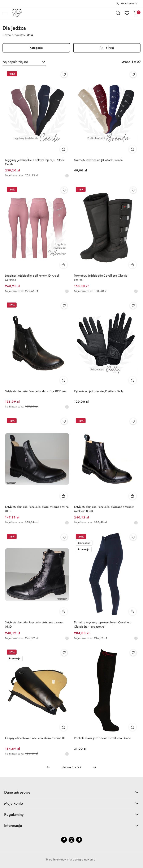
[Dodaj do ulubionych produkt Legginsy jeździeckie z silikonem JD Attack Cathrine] (64, 190)
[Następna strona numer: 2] (94, 767)
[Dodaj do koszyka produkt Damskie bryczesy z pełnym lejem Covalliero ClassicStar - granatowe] (133, 611)
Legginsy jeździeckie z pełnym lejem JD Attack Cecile (35, 162)
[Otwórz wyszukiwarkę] (118, 13)
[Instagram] (71, 840)
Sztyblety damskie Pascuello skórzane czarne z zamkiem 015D (104, 509)
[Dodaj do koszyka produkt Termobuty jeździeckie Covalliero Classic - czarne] (133, 265)
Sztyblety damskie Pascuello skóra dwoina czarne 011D (37, 509)
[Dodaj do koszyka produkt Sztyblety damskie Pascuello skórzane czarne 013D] (64, 611)
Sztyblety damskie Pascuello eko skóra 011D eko (36, 391)
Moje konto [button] (71, 803)
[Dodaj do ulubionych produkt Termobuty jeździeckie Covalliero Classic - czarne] (133, 190)
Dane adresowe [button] (71, 792)
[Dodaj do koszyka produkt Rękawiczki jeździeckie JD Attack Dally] (133, 380)
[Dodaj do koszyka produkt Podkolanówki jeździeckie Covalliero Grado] (133, 727)
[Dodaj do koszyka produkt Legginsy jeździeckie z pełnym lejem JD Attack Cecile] (64, 149)
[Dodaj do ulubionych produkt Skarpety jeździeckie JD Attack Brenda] (133, 74)
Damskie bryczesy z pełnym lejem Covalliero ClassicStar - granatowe (103, 624)
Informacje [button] (71, 826)
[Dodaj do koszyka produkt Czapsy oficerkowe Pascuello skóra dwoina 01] (64, 727)
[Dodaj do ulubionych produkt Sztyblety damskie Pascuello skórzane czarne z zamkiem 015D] (133, 421)
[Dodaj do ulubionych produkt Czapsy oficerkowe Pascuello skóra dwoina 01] (64, 653)
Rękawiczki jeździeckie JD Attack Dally (99, 391)
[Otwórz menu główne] (5, 13)
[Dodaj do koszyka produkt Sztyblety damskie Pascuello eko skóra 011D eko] (64, 380)
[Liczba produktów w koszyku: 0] (136, 13)
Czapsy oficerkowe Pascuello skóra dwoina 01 (35, 738)
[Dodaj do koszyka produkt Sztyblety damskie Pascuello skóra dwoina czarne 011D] (64, 496)
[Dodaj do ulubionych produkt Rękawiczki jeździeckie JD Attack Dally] (133, 306)
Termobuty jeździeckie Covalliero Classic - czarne (101, 278)
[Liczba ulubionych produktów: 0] (127, 13)
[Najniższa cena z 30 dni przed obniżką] (67, 176)
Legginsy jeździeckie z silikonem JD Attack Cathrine (32, 278)
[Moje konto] (127, 4)
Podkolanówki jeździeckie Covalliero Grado (103, 738)
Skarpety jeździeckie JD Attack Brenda (98, 160)
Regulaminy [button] (71, 814)
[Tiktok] (79, 840)
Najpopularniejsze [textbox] (15, 62)
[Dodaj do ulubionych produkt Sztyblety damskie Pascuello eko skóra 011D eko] (64, 306)
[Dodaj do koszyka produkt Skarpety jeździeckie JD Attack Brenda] (133, 149)
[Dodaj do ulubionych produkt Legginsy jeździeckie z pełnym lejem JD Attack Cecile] (64, 74)
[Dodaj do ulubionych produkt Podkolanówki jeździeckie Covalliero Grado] (133, 653)
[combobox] (24, 62)
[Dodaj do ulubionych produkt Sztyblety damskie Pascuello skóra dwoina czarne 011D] (64, 421)
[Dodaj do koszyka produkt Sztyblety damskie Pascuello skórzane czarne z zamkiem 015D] (133, 496)
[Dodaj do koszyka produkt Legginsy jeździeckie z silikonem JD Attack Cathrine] (64, 265)
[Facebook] (64, 840)
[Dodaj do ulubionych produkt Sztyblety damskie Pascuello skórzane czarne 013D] (64, 537)
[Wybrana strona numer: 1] (71, 767)
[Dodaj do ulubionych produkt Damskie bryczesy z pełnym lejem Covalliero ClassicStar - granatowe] (133, 537)
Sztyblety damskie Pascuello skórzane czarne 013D (34, 624)
